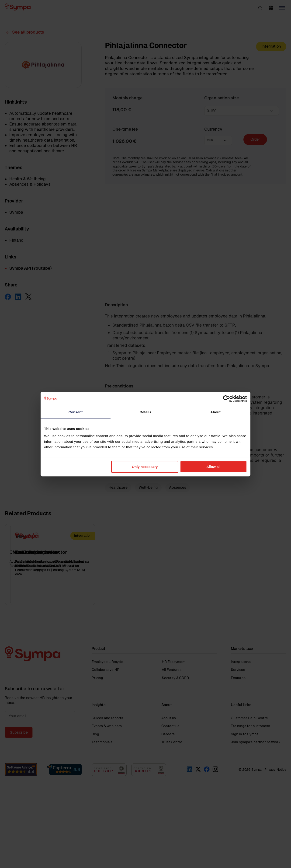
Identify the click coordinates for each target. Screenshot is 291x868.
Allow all (213, 467)
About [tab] (215, 412)
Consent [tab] (76, 412)
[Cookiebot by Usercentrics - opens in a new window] (227, 399)
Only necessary (145, 467)
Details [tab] (145, 412)
